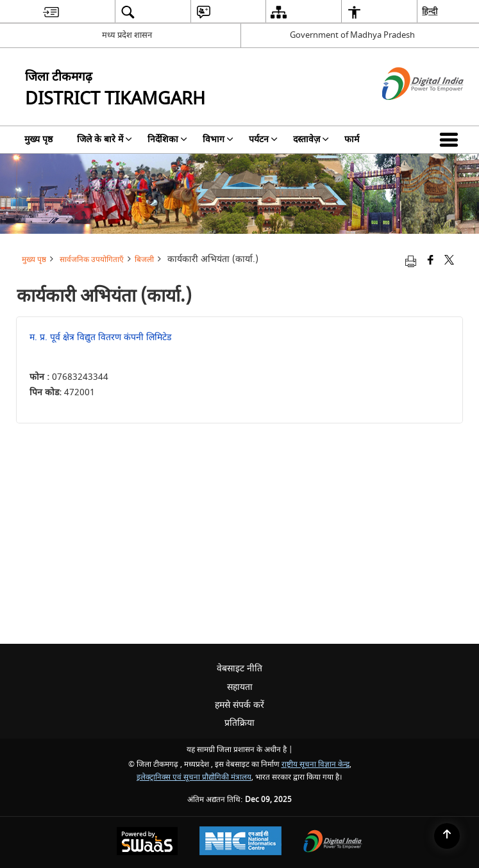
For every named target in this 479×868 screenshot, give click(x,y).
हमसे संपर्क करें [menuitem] (239, 705)
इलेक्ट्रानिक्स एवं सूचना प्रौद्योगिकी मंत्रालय (194, 777)
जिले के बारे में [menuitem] (105, 139)
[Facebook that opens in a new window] (431, 261)
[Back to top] (447, 836)
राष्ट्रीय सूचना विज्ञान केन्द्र (315, 765)
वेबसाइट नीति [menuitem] (239, 668)
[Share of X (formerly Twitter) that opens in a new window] (449, 261)
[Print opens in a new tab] (411, 261)
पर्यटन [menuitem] (263, 139)
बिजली (144, 260)
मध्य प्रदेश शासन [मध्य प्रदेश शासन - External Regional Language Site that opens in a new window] (127, 35)
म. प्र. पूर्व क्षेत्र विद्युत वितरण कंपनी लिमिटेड (100, 337)
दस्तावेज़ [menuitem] (311, 139)
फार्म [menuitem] (352, 139)
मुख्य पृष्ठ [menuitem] (38, 139)
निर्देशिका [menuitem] (167, 139)
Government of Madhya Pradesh (352, 35)
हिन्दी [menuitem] (430, 11)
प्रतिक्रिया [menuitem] (239, 723)
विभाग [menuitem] (218, 139)
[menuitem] (51, 12)
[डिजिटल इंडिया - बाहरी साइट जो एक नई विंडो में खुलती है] (407, 111)
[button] (451, 140)
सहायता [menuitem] (240, 687)
